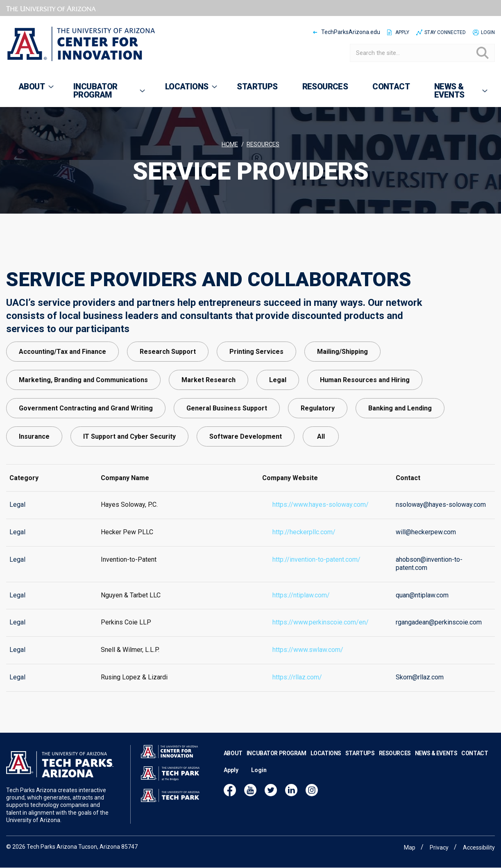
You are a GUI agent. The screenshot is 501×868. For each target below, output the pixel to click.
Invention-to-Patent (129, 575)
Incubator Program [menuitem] (104, 94)
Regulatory (318, 439)
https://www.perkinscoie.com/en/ (321, 638)
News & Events (436, 765)
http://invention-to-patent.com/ (316, 575)
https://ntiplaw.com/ (301, 610)
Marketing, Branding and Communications (83, 411)
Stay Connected (445, 32)
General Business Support (227, 439)
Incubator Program (277, 765)
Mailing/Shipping (342, 382)
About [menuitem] (31, 90)
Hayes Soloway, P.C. (129, 520)
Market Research (209, 411)
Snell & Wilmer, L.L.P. (130, 665)
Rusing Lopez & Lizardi (134, 693)
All (321, 467)
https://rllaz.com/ (297, 693)
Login (488, 32)
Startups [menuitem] (257, 87)
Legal (278, 411)
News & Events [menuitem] (455, 94)
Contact (475, 765)
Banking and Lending (400, 439)
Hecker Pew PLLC (127, 548)
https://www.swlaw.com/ (308, 665)
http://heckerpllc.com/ (304, 548)
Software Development (246, 467)
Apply (402, 32)
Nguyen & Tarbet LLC (131, 610)
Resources (263, 145)
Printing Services (256, 382)
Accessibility (479, 847)
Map (410, 847)
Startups (360, 765)
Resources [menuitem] (325, 87)
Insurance (34, 467)
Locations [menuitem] (186, 90)
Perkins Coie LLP (126, 638)
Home (230, 145)
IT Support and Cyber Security (129, 467)
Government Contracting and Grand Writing (86, 439)
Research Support (168, 382)
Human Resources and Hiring (365, 411)
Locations (326, 765)
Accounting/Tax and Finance (62, 382)
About (233, 765)
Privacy (439, 847)
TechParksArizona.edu (351, 32)
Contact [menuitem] (391, 87)
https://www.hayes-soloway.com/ (321, 520)
